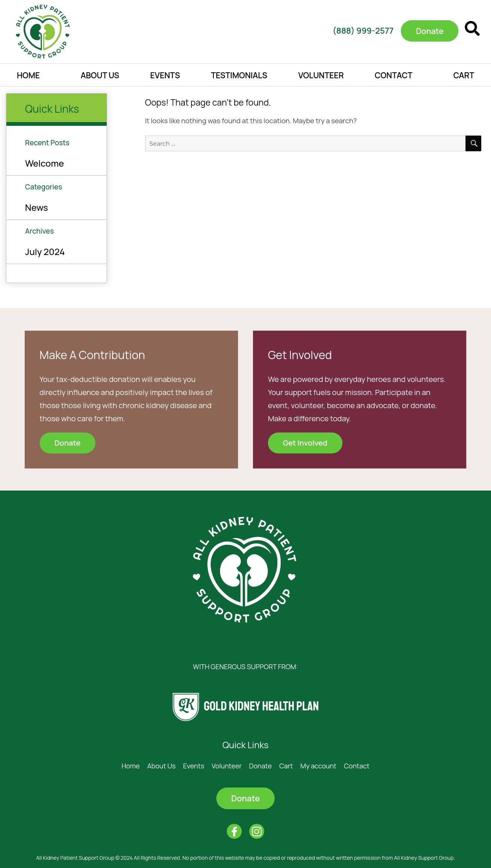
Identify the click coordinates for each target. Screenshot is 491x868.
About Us (100, 75)
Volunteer (321, 75)
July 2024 (45, 251)
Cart (464, 75)
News (36, 207)
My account (318, 766)
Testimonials (239, 75)
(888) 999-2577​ (361, 31)
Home (28, 75)
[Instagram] (257, 831)
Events (165, 75)
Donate (261, 766)
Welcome (45, 163)
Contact (394, 75)
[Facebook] (234, 831)
